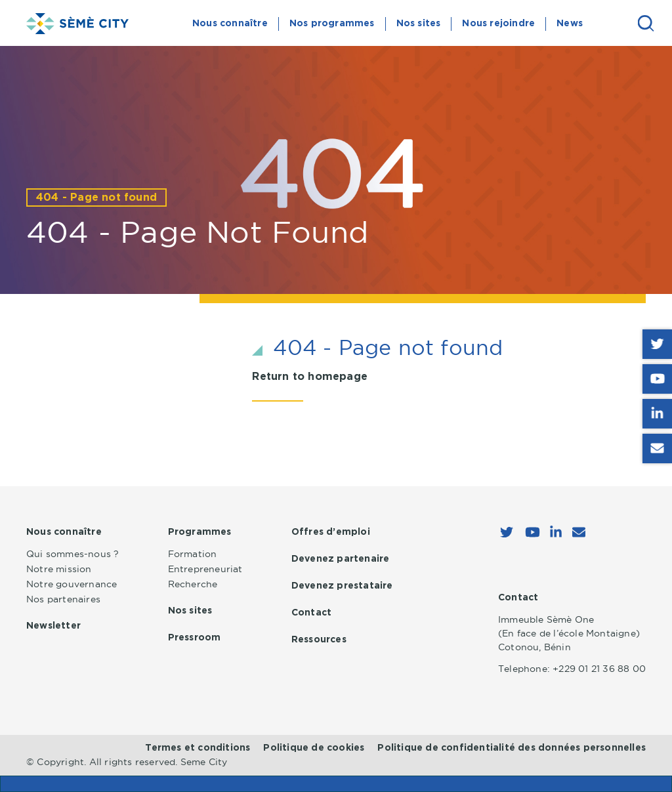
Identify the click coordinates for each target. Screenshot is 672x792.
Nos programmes (332, 24)
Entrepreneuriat (205, 569)
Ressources (319, 640)
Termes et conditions (198, 748)
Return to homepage (310, 377)
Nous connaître (230, 24)
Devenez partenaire (341, 559)
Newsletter (53, 626)
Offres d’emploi (331, 532)
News (570, 24)
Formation (193, 554)
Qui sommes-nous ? (73, 554)
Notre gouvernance (72, 584)
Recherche (193, 584)
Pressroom (195, 638)
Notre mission (59, 569)
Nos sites (419, 24)
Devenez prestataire (342, 586)
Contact (311, 613)
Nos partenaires (63, 599)
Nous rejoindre (498, 24)
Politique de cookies (314, 748)
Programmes (200, 532)
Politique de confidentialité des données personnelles (512, 748)
